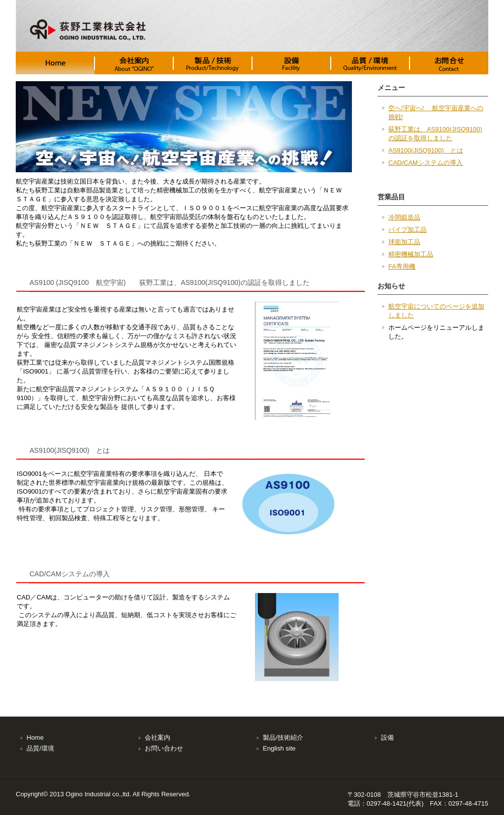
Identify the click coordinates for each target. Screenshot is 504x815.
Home (35, 737)
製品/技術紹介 (283, 737)
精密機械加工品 (411, 254)
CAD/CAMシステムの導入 (425, 163)
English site (279, 748)
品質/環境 (40, 748)
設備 (387, 737)
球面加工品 (404, 242)
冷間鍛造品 (404, 217)
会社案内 (157, 737)
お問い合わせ (164, 748)
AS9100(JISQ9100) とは (426, 150)
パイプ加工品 (408, 230)
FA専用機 (402, 266)
